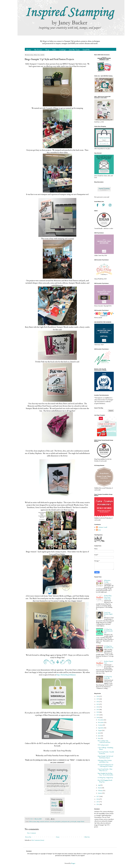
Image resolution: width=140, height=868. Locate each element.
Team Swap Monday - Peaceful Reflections (106, 753)
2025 (98, 699)
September (101, 728)
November (101, 722)
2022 (98, 707)
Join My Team (74, 50)
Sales (54, 50)
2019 (98, 715)
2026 (98, 696)
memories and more (45, 821)
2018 (98, 717)
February (100, 790)
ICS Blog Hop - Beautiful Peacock (109, 647)
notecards (52, 821)
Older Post (87, 837)
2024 (98, 702)
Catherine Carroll (103, 527)
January (100, 793)
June (99, 736)
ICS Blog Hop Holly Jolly (108, 677)
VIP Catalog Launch (103, 745)
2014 (98, 804)
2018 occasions (33, 821)
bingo (38, 821)
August (100, 730)
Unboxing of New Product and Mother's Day (105, 761)
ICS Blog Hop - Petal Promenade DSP (108, 631)
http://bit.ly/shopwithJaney (66, 675)
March (100, 788)
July (99, 733)
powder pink (73, 821)
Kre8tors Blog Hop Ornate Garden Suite (108, 597)
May (99, 738)
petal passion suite (66, 821)
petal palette (58, 821)
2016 (98, 799)
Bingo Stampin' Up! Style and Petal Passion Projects (105, 757)
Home (29, 50)
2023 (98, 704)
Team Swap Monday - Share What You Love (105, 770)
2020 (98, 712)
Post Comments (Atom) (38, 840)
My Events (38, 50)
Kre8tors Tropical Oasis (108, 662)
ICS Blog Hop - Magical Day (105, 778)
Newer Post (28, 837)
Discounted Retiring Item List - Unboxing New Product (105, 765)
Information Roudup (107, 581)
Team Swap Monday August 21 (108, 614)
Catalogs (62, 50)
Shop (47, 50)
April (99, 785)
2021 (98, 709)
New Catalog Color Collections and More (104, 741)
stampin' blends (81, 821)
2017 (98, 796)
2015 (98, 802)
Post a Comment (31, 833)
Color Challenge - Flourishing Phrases (105, 748)
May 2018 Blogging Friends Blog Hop (105, 781)
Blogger (73, 863)
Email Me (86, 50)
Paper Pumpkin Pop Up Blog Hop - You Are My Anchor (105, 774)
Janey (99, 530)
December (101, 720)
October (100, 725)
